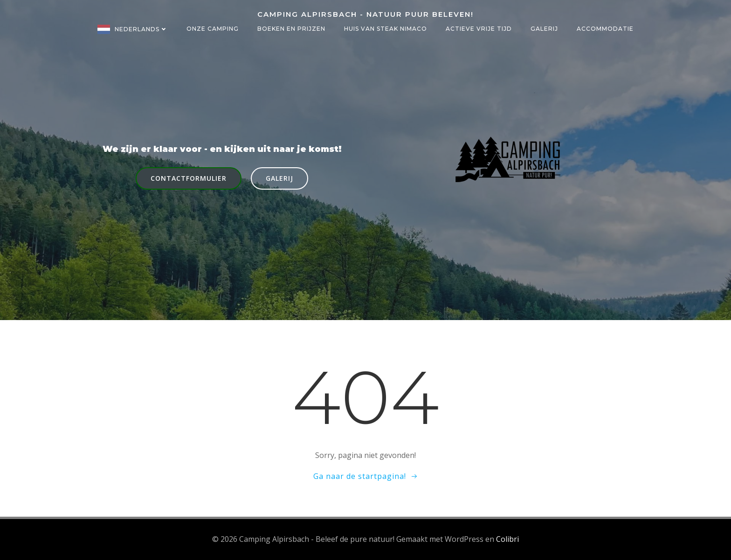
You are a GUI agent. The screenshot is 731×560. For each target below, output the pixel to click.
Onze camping (213, 29)
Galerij (544, 29)
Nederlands (141, 29)
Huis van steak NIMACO (386, 29)
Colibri (507, 539)
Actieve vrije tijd (479, 29)
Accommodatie (605, 29)
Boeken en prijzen (291, 29)
